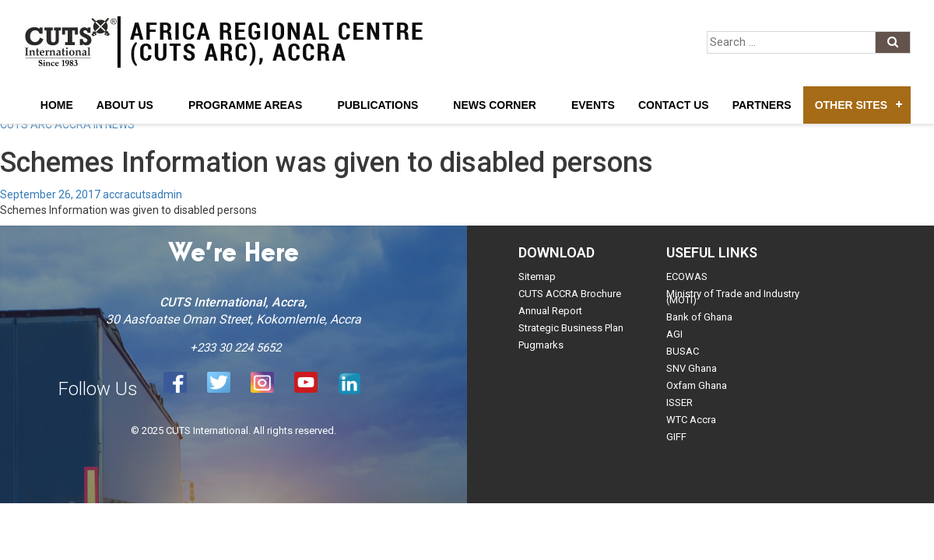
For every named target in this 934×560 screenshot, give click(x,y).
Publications (377, 105)
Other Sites (851, 105)
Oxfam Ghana (697, 385)
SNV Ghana (692, 368)
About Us (125, 105)
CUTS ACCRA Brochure (570, 294)
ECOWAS (687, 276)
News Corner (495, 105)
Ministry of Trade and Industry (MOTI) (733, 297)
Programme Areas (246, 105)
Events (593, 105)
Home (57, 105)
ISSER (679, 402)
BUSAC (683, 351)
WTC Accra (691, 420)
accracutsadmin (142, 194)
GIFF (676, 437)
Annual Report (550, 311)
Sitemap (537, 276)
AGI (674, 334)
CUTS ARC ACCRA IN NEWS (67, 124)
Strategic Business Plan (571, 328)
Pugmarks (541, 345)
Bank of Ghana (699, 317)
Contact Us (674, 105)
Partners (762, 105)
